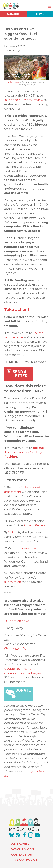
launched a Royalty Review (24, 100)
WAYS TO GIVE (23, 849)
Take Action (13, 14)
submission (13, 582)
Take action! (14, 82)
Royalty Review (34, 525)
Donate (40, 14)
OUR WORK (20, 844)
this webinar (27, 548)
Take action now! (17, 621)
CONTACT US (22, 854)
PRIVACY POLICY (24, 860)
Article (12, 532)
